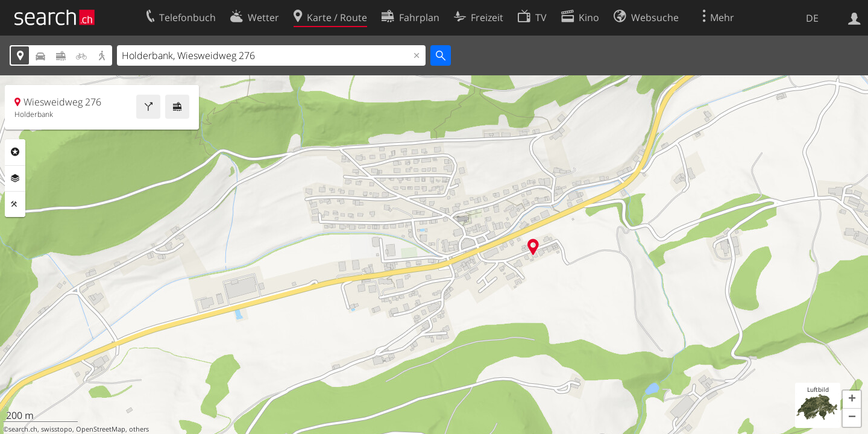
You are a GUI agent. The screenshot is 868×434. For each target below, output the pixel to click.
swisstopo (57, 429)
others (139, 429)
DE (812, 18)
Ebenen (15, 178)
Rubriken (15, 152)
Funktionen (15, 204)
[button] (852, 400)
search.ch (23, 429)
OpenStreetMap (101, 429)
